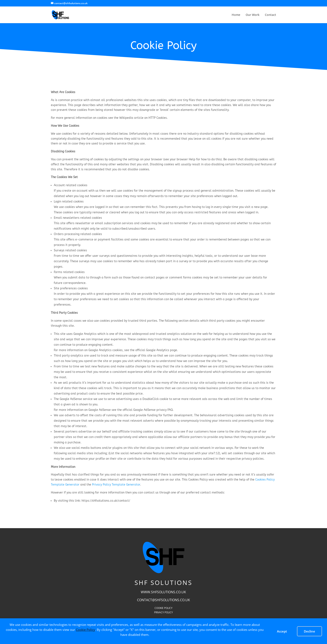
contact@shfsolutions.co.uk (163, 600)
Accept (282, 631)
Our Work (253, 15)
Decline (309, 631)
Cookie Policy (86, 630)
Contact (270, 15)
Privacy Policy (163, 612)
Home (236, 15)
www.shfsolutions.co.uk (163, 592)
